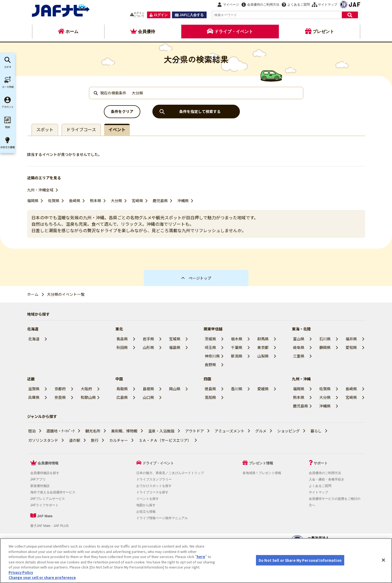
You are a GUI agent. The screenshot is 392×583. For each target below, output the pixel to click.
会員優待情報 (48, 463)
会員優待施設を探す (45, 473)
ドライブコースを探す (152, 492)
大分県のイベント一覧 (66, 294)
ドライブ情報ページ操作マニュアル (162, 518)
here (201, 557)
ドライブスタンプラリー (154, 479)
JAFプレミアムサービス (48, 499)
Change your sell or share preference (42, 577)
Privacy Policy (21, 572)
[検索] (350, 15)
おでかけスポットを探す (154, 486)
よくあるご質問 (320, 486)
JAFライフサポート (44, 505)
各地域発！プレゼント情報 (262, 473)
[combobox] (277, 15)
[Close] (383, 560)
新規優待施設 (40, 486)
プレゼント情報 (261, 463)
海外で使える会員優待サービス (53, 492)
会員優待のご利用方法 (325, 473)
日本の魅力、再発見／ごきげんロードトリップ (170, 473)
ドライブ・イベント (158, 463)
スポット (45, 129)
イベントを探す (148, 499)
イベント (117, 129)
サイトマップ (318, 492)
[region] (196, 561)
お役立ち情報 (146, 512)
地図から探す (146, 505)
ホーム (33, 294)
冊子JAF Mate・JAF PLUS (50, 526)
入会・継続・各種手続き (327, 479)
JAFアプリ (38, 479)
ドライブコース (81, 129)
